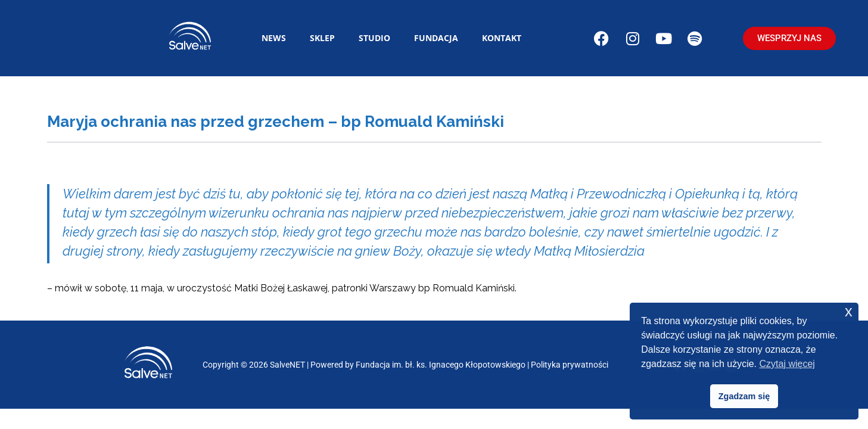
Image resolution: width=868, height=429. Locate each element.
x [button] (849, 311)
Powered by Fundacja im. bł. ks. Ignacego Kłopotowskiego (418, 365)
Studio (374, 38)
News (274, 38)
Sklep (322, 38)
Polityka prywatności (570, 365)
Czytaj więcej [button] (787, 364)
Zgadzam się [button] (744, 396)
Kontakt (502, 38)
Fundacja (436, 38)
